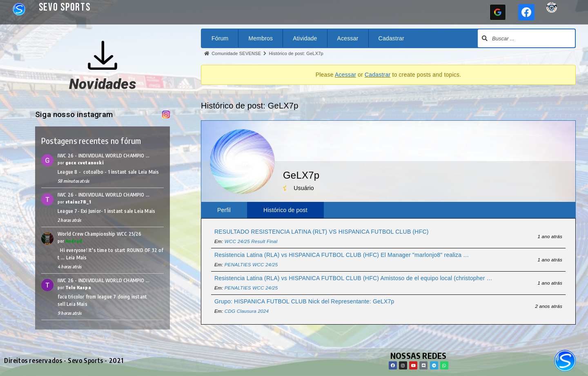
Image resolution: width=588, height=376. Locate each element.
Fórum (220, 38)
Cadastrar (391, 38)
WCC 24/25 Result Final (251, 241)
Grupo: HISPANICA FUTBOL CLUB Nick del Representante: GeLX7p (304, 301)
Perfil (224, 210)
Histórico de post (285, 210)
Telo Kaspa (78, 287)
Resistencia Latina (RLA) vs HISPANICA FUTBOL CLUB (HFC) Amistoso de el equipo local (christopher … (353, 278)
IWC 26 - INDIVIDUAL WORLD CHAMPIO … (104, 156)
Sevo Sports (65, 8)
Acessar (348, 38)
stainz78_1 (78, 202)
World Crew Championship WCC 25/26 (100, 234)
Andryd (74, 241)
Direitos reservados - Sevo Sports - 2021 (64, 361)
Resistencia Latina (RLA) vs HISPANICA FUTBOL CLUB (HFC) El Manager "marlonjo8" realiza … (342, 255)
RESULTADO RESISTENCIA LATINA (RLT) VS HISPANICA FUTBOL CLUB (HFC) (322, 232)
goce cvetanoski (85, 163)
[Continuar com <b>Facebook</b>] (526, 12)
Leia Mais (149, 172)
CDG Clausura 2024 (247, 311)
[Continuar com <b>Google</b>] (498, 12)
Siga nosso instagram (75, 114)
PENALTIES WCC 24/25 (251, 264)
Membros (261, 38)
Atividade (305, 38)
